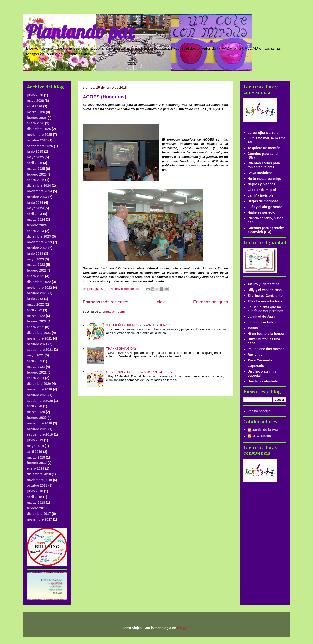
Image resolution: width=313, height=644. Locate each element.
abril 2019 (35, 452)
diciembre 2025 (39, 129)
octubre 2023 (37, 248)
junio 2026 (35, 95)
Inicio (160, 302)
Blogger (183, 628)
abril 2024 (35, 214)
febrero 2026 (37, 118)
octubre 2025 (37, 140)
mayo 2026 (35, 101)
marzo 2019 (36, 457)
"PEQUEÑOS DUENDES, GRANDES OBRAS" (138, 325)
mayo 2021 (35, 355)
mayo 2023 (35, 259)
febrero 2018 (37, 508)
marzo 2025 (36, 169)
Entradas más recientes (106, 302)
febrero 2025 (37, 174)
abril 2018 (35, 497)
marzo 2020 (36, 412)
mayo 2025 (35, 157)
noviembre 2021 (40, 338)
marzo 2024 (36, 220)
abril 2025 (35, 163)
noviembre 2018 (40, 480)
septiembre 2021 (40, 350)
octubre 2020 (37, 395)
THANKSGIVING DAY (121, 349)
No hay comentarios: (125, 289)
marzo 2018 (36, 503)
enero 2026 (36, 123)
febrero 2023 (37, 270)
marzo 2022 (36, 316)
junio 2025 (35, 151)
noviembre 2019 (40, 423)
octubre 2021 (37, 344)
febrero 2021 (37, 372)
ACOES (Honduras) (105, 97)
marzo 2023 (36, 265)
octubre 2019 (37, 429)
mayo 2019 (35, 446)
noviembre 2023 (40, 242)
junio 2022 (35, 299)
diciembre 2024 (39, 185)
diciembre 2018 (39, 474)
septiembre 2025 (40, 146)
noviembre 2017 (40, 519)
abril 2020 (35, 406)
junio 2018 (35, 491)
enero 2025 (36, 180)
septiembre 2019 (40, 434)
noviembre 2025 (40, 135)
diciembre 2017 (39, 514)
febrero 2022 (37, 321)
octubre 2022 (37, 293)
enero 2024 (36, 231)
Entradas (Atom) (114, 312)
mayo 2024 (35, 208)
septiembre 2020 (40, 401)
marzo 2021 (36, 367)
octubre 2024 (37, 197)
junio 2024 (35, 203)
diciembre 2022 (39, 282)
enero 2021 (36, 378)
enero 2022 (36, 327)
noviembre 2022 (40, 288)
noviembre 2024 (40, 191)
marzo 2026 (36, 112)
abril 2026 (35, 106)
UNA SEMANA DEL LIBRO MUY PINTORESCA (139, 372)
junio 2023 (35, 254)
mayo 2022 (35, 304)
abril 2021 (35, 361)
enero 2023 (36, 276)
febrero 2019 (37, 463)
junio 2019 (35, 440)
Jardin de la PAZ (265, 430)
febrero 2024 (37, 225)
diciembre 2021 (39, 333)
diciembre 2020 (39, 384)
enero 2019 (36, 468)
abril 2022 (35, 310)
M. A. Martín (262, 436)
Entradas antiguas (211, 302)
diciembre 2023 (39, 236)
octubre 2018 (37, 485)
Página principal (259, 411)
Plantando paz (80, 31)
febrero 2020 (37, 418)
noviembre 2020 (40, 389)
